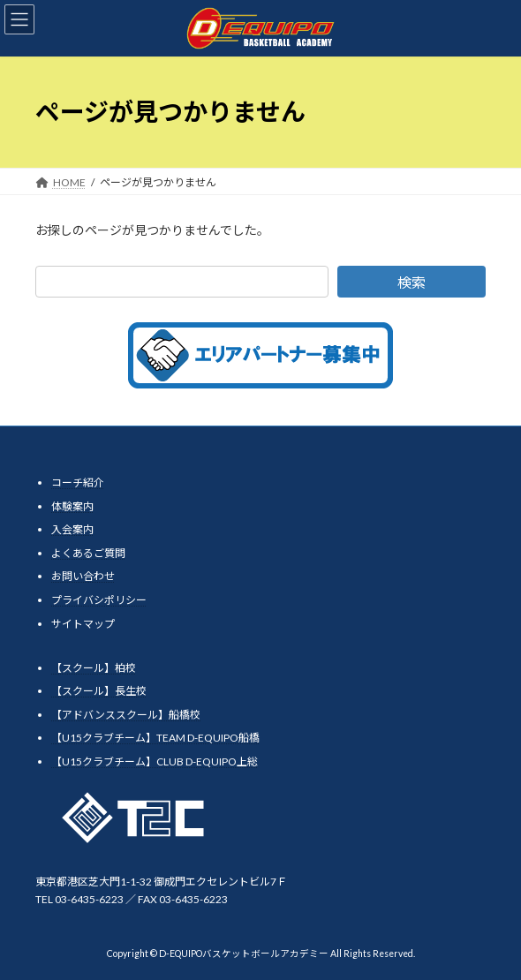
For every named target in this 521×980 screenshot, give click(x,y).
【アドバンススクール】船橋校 (126, 715)
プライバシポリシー (99, 600)
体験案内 (72, 505)
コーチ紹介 (78, 482)
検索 (412, 282)
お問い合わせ (83, 576)
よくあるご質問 (88, 553)
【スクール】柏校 (94, 667)
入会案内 (72, 529)
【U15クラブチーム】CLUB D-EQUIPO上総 (155, 761)
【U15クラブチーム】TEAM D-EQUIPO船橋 (155, 738)
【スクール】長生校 (99, 691)
